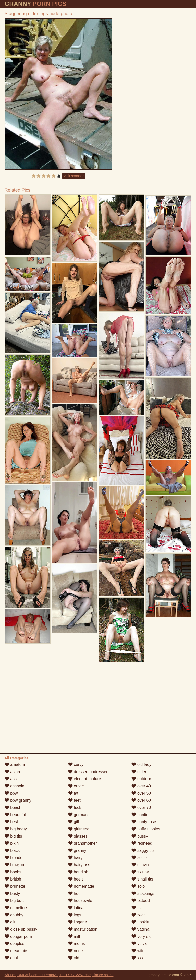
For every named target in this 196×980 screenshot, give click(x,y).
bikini (12, 843)
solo (138, 886)
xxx (137, 958)
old (74, 958)
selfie (139, 858)
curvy (76, 765)
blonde (14, 858)
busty (12, 893)
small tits (142, 879)
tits (137, 908)
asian (12, 772)
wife (138, 951)
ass (11, 779)
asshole (15, 786)
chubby (14, 915)
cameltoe (16, 908)
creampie (16, 951)
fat (73, 793)
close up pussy (21, 929)
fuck (75, 808)
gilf (74, 822)
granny (77, 850)
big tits (13, 836)
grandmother (83, 843)
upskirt (140, 922)
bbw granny (18, 800)
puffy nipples (146, 829)
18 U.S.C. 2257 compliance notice (87, 975)
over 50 (141, 793)
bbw (11, 793)
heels (76, 879)
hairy (75, 858)
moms (77, 944)
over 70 (141, 808)
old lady (141, 765)
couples (15, 944)
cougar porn (18, 936)
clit (10, 922)
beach (13, 808)
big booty (16, 829)
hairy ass (79, 865)
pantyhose (144, 822)
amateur (15, 765)
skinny (140, 872)
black (12, 850)
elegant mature (85, 779)
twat (138, 915)
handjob (78, 872)
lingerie (78, 922)
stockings (143, 893)
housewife (80, 901)
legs (75, 915)
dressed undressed (88, 772)
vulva (139, 944)
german (78, 815)
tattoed (140, 901)
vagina (140, 929)
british (13, 879)
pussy (140, 836)
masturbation (83, 929)
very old (141, 936)
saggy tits (143, 850)
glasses (78, 836)
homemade (81, 886)
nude (76, 951)
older (139, 772)
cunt (11, 958)
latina (76, 908)
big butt (14, 901)
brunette (15, 886)
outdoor (141, 779)
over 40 (141, 786)
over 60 (141, 800)
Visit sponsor (74, 176)
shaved (141, 865)
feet (74, 800)
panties (141, 815)
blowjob (14, 865)
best (11, 822)
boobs (13, 872)
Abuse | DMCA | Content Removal (32, 975)
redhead (142, 843)
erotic (76, 786)
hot (74, 893)
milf (74, 936)
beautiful (15, 815)
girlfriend (79, 829)
